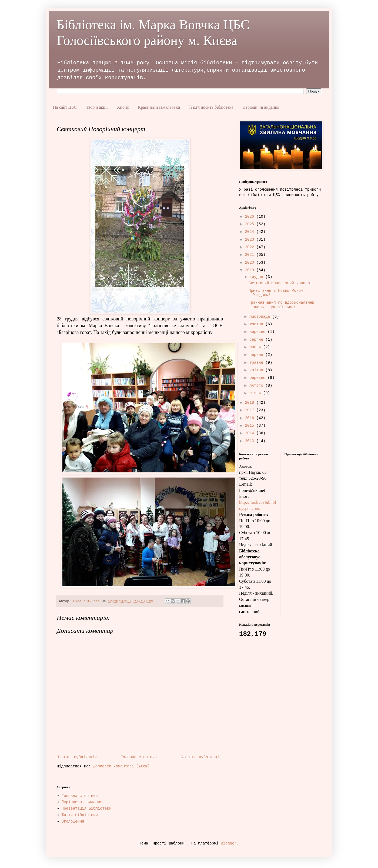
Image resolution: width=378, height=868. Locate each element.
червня (257, 355)
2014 (251, 433)
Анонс (123, 107)
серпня (257, 340)
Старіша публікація (201, 757)
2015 (251, 426)
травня (257, 363)
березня (258, 378)
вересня (258, 332)
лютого (257, 386)
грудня (257, 277)
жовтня (257, 324)
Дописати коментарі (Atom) (121, 766)
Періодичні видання (261, 107)
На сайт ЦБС (65, 107)
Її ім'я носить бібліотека (211, 107)
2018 (251, 403)
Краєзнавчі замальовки (159, 107)
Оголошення (73, 821)
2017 (251, 410)
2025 (251, 224)
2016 (251, 418)
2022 (251, 247)
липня (256, 347)
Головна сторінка (139, 757)
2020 (251, 263)
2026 (251, 217)
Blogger (229, 843)
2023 (251, 240)
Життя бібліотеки (80, 815)
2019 (251, 270)
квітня (257, 370)
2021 (251, 255)
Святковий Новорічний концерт (280, 283)
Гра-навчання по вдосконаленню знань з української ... (282, 305)
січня (256, 393)
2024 (251, 232)
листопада (261, 317)
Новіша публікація (77, 757)
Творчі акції (97, 107)
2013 (251, 441)
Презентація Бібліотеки (87, 809)
